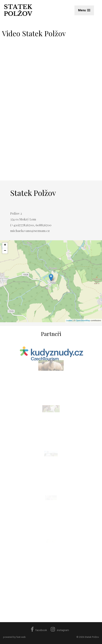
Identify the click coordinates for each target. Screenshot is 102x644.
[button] (84, 10)
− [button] (5, 251)
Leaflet (69, 320)
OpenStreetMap (83, 320)
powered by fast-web (14, 637)
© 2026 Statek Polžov (88, 637)
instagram (60, 630)
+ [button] (5, 245)
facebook (39, 630)
